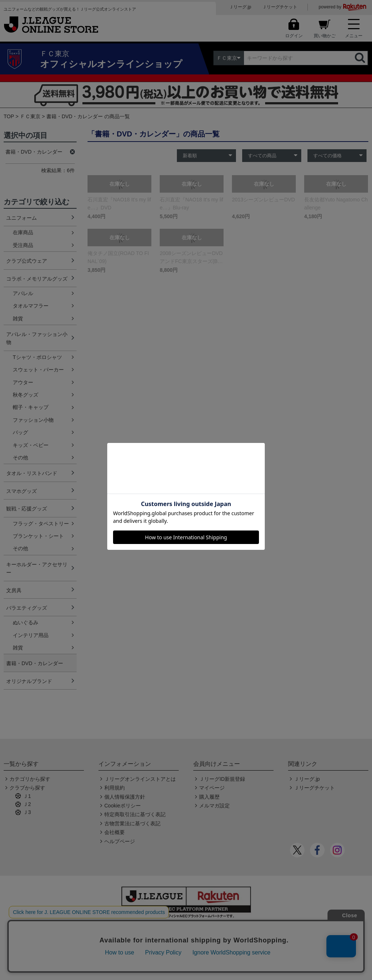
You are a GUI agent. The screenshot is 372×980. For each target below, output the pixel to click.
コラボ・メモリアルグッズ (37, 279)
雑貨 (18, 319)
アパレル (23, 293)
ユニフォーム (22, 218)
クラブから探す (27, 788)
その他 (20, 458)
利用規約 (115, 788)
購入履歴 (209, 797)
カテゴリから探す (30, 779)
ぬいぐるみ (26, 622)
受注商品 (23, 245)
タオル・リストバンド (32, 473)
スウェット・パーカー (38, 370)
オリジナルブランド (29, 681)
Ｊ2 (27, 804)
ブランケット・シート (38, 536)
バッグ (20, 432)
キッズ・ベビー (31, 445)
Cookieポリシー (123, 806)
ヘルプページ (120, 841)
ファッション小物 (33, 420)
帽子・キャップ (31, 407)
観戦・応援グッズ (27, 509)
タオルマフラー (31, 306)
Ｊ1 (27, 796)
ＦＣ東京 (30, 116)
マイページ (212, 788)
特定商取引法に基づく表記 (135, 814)
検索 (361, 58)
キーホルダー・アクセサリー (37, 568)
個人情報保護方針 (125, 797)
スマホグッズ (22, 491)
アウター (23, 382)
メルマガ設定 (214, 806)
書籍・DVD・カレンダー (35, 663)
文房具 (14, 590)
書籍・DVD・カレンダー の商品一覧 (88, 116)
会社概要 (115, 832)
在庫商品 (23, 232)
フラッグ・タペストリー (41, 524)
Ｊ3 (27, 812)
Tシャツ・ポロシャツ (37, 357)
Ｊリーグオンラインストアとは (140, 779)
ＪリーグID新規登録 (222, 779)
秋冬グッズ (26, 395)
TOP (9, 116)
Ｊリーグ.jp (240, 7)
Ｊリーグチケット (280, 7)
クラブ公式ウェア (27, 261)
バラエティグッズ (27, 608)
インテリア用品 (31, 635)
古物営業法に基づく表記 (132, 823)
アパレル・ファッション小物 (37, 338)
